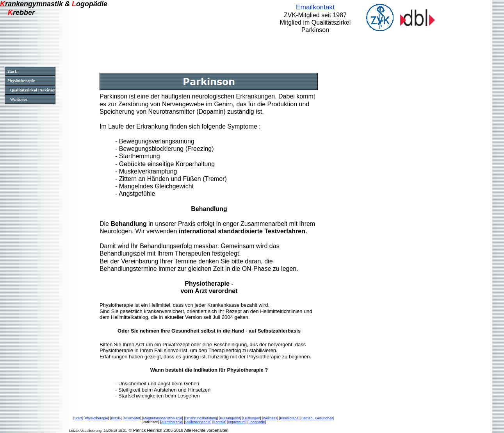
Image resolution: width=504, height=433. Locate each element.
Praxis (116, 418)
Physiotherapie (96, 418)
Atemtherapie (172, 422)
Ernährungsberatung (201, 418)
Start (78, 418)
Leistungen (251, 418)
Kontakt (220, 422)
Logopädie (257, 422)
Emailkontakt (315, 7)
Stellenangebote (198, 422)
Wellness (270, 418)
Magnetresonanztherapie (163, 418)
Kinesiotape (289, 418)
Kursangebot (230, 418)
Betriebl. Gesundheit (317, 418)
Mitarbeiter (132, 418)
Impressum (237, 422)
